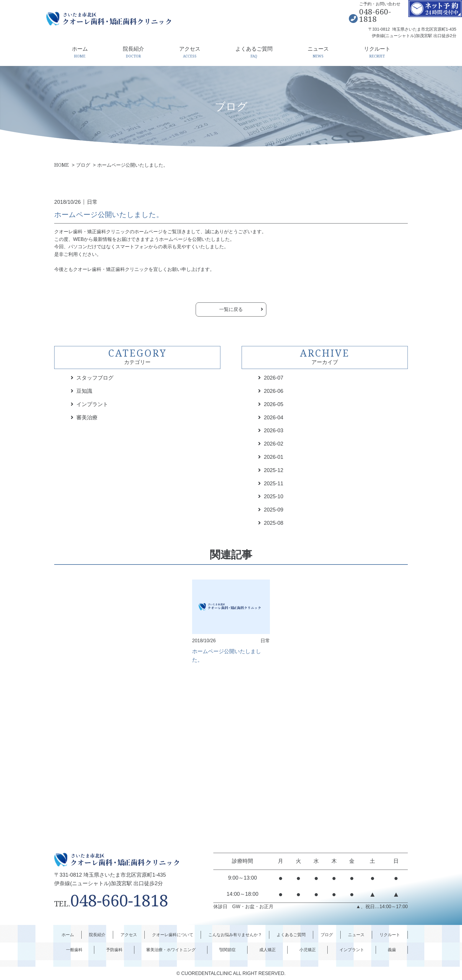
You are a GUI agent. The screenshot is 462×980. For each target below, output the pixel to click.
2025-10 (273, 496)
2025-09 (273, 510)
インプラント (92, 404)
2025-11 (273, 484)
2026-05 (273, 404)
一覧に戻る (231, 309)
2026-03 (273, 431)
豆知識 (84, 391)
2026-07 (273, 378)
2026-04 (273, 418)
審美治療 (87, 418)
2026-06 (273, 391)
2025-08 (273, 523)
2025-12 (273, 470)
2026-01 (273, 457)
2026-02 (273, 444)
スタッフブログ (95, 378)
